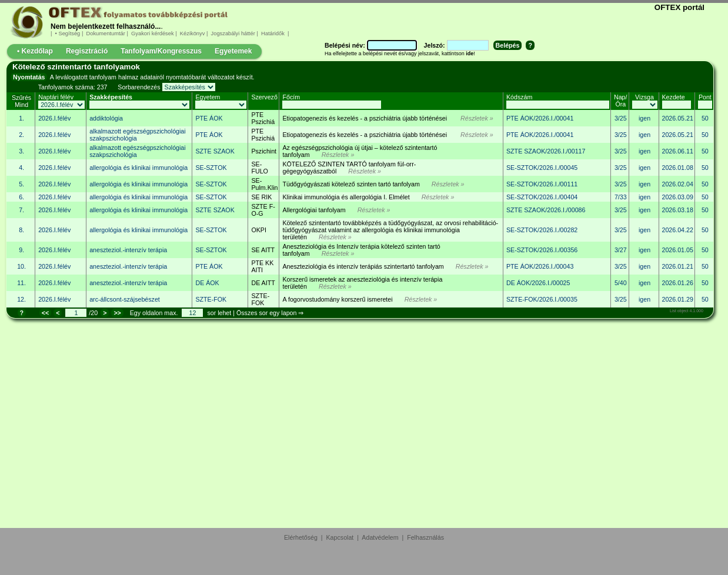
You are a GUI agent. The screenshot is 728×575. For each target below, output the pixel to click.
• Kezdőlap (35, 51)
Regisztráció (87, 51)
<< (45, 313)
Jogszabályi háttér (233, 34)
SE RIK (261, 197)
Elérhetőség (301, 537)
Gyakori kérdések (152, 34)
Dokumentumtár (106, 34)
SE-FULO (259, 168)
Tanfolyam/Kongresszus (161, 51)
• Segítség (68, 34)
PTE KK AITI (262, 266)
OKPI (258, 230)
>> (117, 313)
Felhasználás (425, 537)
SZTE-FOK (260, 299)
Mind (21, 105)
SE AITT (263, 250)
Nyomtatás (29, 77)
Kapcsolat (340, 537)
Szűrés (21, 98)
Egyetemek (233, 51)
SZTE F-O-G (263, 210)
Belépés (508, 45)
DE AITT (263, 283)
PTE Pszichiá (263, 118)
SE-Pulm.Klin (264, 184)
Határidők (273, 34)
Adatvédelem (380, 537)
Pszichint (264, 151)
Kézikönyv (192, 34)
